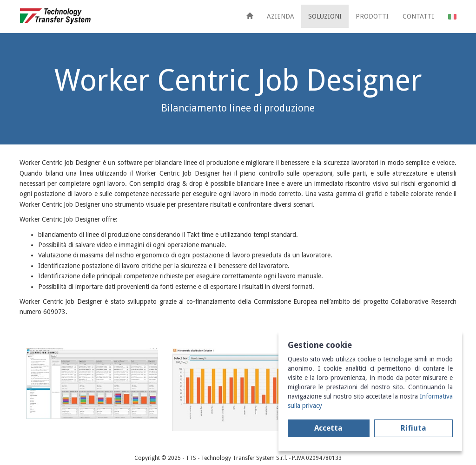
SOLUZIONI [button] (325, 16)
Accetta (328, 428)
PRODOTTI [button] (372, 16)
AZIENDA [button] (281, 16)
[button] (452, 16)
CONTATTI (418, 16)
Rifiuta (413, 428)
